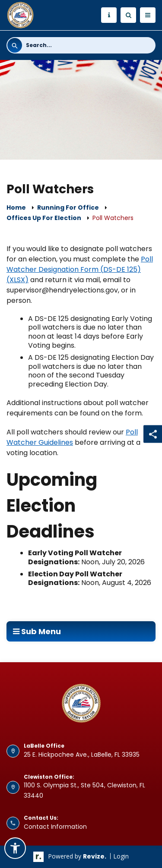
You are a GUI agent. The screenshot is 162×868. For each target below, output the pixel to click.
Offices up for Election (44, 218)
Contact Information (55, 827)
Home (16, 208)
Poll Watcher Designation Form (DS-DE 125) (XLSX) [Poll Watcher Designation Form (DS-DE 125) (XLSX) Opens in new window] (80, 269)
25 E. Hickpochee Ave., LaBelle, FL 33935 (82, 755)
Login (121, 856)
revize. (95, 856)
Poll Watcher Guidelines (72, 437)
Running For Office (68, 208)
